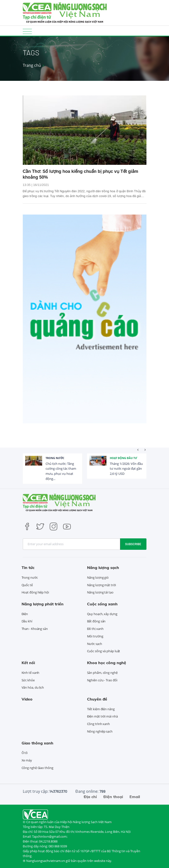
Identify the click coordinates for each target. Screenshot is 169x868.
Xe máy (27, 760)
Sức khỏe (28, 680)
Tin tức (28, 568)
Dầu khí (27, 621)
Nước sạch (95, 644)
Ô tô (25, 753)
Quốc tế (27, 585)
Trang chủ (32, 65)
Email (135, 797)
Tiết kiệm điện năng (101, 709)
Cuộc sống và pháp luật (104, 651)
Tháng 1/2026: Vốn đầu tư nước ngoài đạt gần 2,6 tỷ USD (126, 469)
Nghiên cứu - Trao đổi (102, 680)
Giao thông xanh (37, 743)
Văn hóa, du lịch (33, 687)
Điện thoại (113, 797)
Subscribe (133, 544)
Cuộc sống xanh (102, 604)
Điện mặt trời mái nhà (102, 716)
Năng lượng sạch (103, 568)
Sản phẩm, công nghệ (102, 673)
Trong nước (55, 458)
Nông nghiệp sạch (100, 731)
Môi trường (95, 636)
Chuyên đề (97, 699)
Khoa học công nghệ (107, 663)
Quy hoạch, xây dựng (102, 614)
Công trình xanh (99, 724)
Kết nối (28, 663)
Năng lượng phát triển (43, 604)
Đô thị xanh (95, 629)
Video (27, 699)
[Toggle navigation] (27, 31)
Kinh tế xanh (31, 673)
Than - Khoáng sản (35, 629)
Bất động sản (96, 621)
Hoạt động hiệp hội (35, 592)
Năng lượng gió (98, 577)
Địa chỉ (90, 797)
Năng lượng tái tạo (100, 592)
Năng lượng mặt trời (101, 585)
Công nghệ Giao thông (37, 768)
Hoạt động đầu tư (124, 458)
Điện (25, 614)
